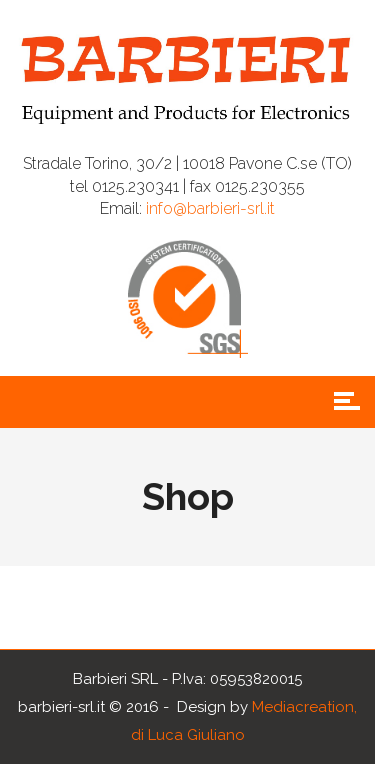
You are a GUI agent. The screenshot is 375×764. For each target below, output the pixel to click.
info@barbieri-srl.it (210, 208)
